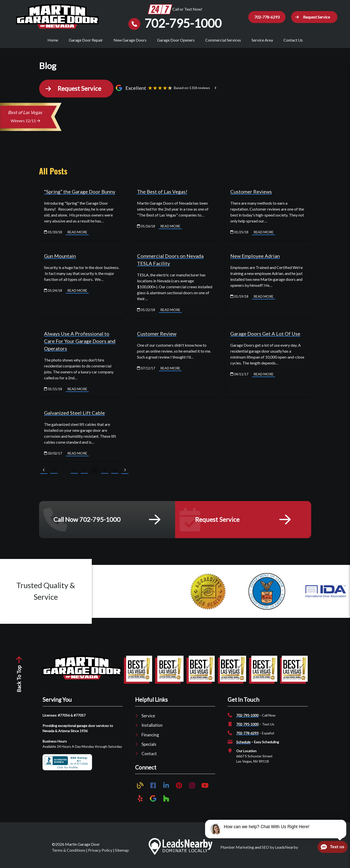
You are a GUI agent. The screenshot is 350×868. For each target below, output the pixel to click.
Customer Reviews (251, 192)
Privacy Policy (100, 851)
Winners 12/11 (25, 121)
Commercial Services (223, 40)
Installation (152, 726)
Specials (149, 745)
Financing (150, 735)
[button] (314, 17)
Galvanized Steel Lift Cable (74, 413)
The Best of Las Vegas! (162, 192)
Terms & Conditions (69, 851)
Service (148, 716)
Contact (149, 754)
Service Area (262, 40)
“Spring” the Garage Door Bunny (80, 192)
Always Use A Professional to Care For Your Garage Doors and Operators (80, 341)
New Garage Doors (130, 40)
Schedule (243, 743)
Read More (77, 232)
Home (53, 40)
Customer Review (157, 334)
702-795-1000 (247, 716)
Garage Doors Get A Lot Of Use (265, 334)
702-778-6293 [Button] (266, 17)
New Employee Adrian (255, 256)
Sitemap (122, 851)
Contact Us (293, 40)
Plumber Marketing (237, 848)
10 (115, 470)
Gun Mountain (60, 256)
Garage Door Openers (176, 40)
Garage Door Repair (86, 40)
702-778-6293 (247, 734)
